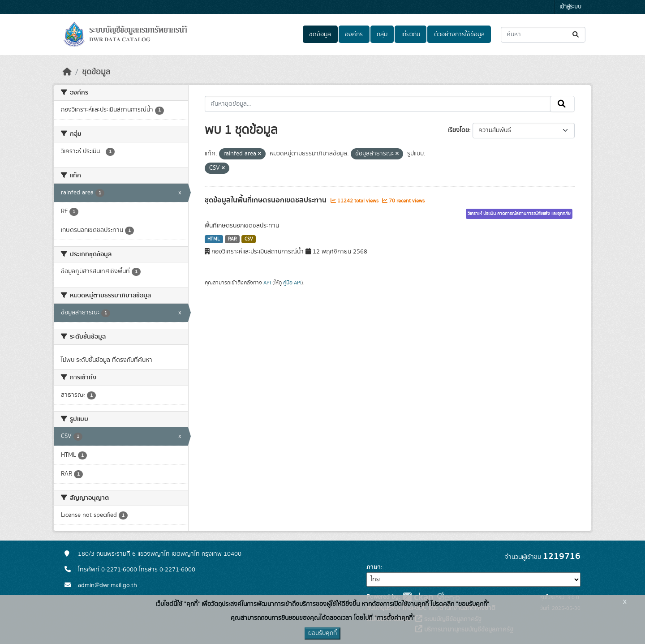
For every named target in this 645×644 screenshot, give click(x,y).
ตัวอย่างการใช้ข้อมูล (459, 34)
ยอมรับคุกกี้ (322, 633)
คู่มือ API (292, 283)
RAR (232, 239)
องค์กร (354, 34)
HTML (214, 239)
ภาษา (374, 567)
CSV (249, 239)
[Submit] (576, 35)
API (267, 283)
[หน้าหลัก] (67, 72)
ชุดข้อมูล (320, 34)
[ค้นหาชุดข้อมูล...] (543, 35)
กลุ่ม (382, 34)
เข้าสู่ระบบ (570, 7)
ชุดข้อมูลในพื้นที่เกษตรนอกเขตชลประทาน (267, 200)
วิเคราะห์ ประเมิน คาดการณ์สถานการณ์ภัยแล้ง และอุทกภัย (519, 214)
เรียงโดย (458, 130)
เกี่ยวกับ (411, 34)
